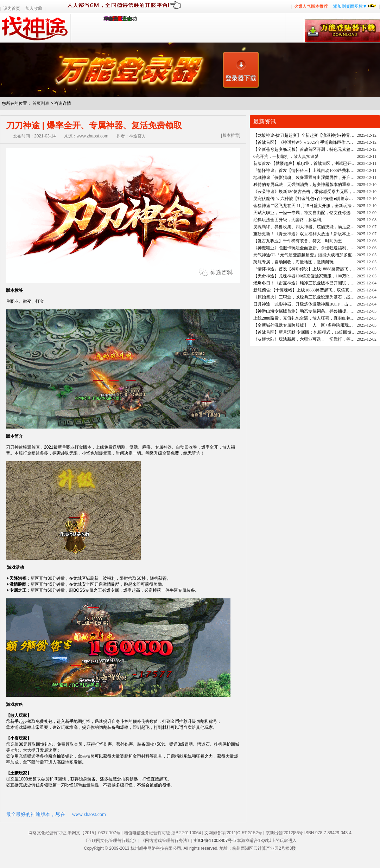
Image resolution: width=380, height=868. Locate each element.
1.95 (108, 19)
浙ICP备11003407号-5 (215, 841)
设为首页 (12, 8)
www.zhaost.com (89, 814)
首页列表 (41, 103)
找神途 (35, 28)
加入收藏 (34, 8)
